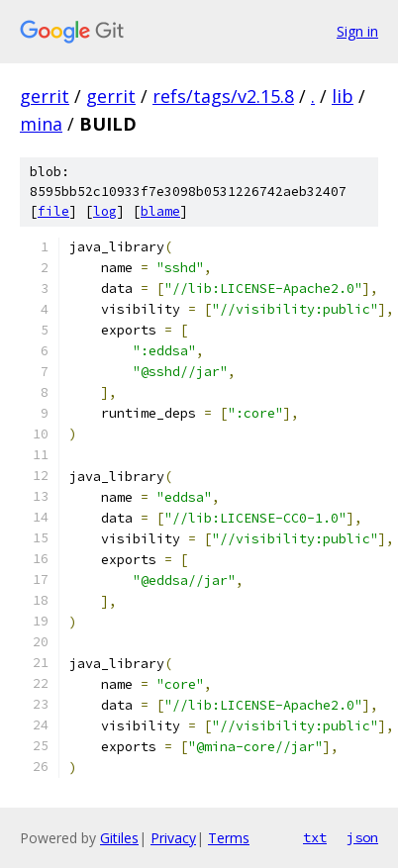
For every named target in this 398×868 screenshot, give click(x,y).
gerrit (45, 96)
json (362, 837)
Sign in (357, 31)
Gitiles (119, 838)
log (105, 211)
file (53, 211)
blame (160, 211)
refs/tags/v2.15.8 (223, 96)
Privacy (173, 838)
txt (315, 837)
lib (343, 96)
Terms (229, 838)
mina (41, 124)
